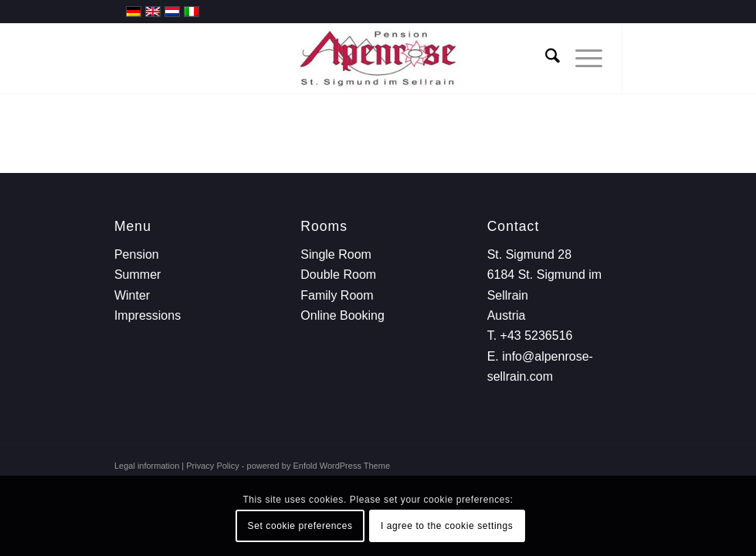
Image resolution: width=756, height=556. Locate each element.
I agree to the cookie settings (447, 526)
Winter (132, 295)
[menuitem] (545, 59)
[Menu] (581, 59)
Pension (137, 254)
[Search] (545, 59)
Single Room (336, 254)
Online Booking (342, 315)
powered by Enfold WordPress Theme (319, 466)
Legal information (147, 466)
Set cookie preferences (300, 526)
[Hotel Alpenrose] (378, 59)
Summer (137, 275)
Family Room (337, 295)
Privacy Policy (212, 466)
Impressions (147, 315)
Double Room (338, 275)
